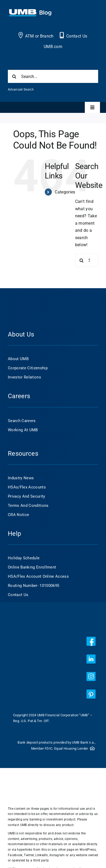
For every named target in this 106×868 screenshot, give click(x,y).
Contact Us (77, 36)
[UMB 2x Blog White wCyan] (30, 12)
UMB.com (53, 47)
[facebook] (91, 641)
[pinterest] (91, 694)
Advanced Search (21, 90)
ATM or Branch (39, 36)
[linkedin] (91, 659)
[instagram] (91, 677)
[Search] (14, 76)
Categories (65, 192)
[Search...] (53, 76)
